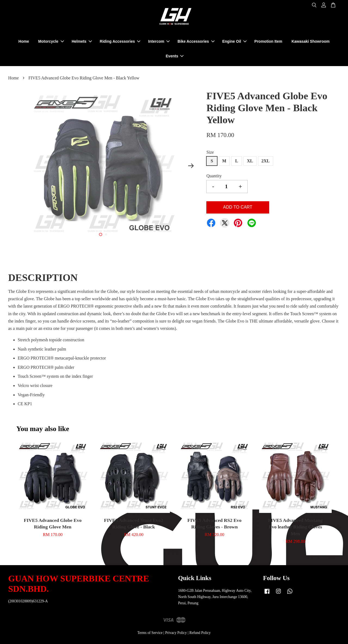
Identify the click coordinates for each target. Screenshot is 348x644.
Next (191, 166)
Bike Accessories (196, 41)
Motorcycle (51, 41)
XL (250, 161)
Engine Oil (234, 41)
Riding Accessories (120, 41)
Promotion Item (268, 41)
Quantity (214, 176)
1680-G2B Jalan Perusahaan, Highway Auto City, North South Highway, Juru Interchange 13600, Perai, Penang (215, 597)
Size (210, 152)
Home (24, 41)
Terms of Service (150, 633)
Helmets (82, 41)
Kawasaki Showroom (310, 41)
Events (175, 56)
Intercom (159, 41)
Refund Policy (200, 633)
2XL (266, 161)
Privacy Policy (176, 633)
